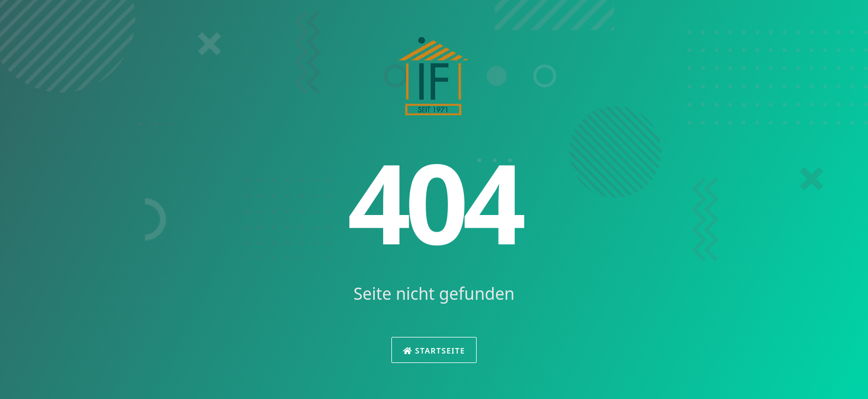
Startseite (434, 351)
